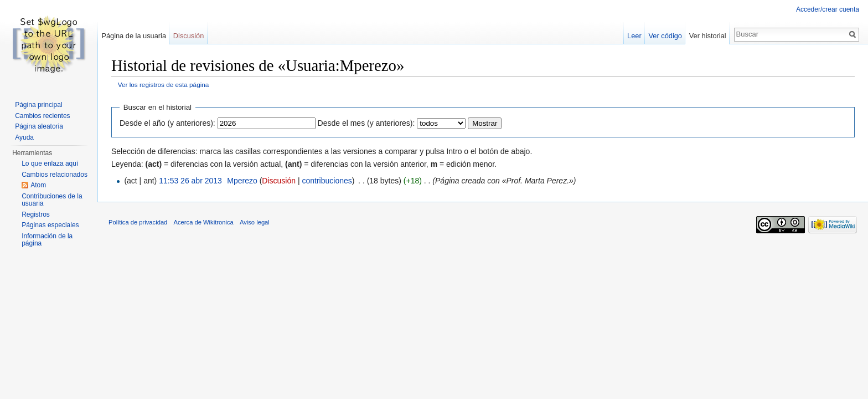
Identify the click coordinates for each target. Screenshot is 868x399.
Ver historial (708, 36)
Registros (36, 214)
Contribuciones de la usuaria (52, 200)
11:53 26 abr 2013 (190, 181)
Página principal (38, 105)
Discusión (279, 181)
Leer (634, 36)
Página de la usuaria (134, 36)
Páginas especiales (50, 225)
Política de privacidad (138, 222)
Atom (38, 185)
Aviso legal (255, 222)
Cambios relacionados (55, 175)
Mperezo (242, 181)
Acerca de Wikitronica (204, 222)
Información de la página (47, 240)
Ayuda (24, 137)
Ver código (665, 36)
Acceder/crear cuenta (828, 9)
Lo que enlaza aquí (50, 163)
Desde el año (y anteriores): (167, 123)
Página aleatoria (39, 126)
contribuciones (327, 181)
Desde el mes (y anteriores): (366, 123)
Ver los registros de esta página (164, 85)
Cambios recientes (42, 116)
